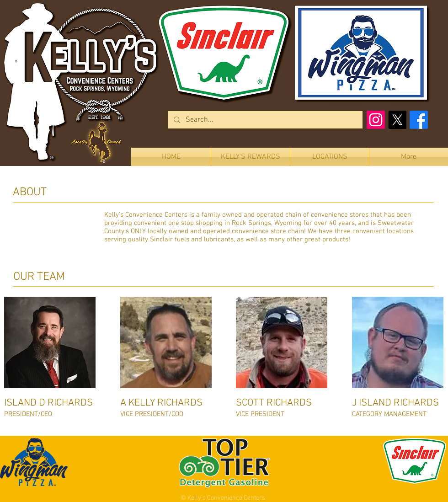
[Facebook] (419, 120)
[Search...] (264, 120)
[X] (397, 120)
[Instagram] (376, 120)
